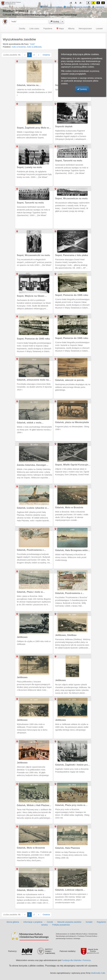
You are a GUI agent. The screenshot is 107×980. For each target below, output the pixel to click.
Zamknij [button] (82, 89)
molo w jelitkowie (34, 47)
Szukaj (55, 22)
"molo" (32, 44)
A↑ (81, 3)
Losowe (99, 29)
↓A (71, 3)
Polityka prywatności (61, 925)
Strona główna (13, 922)
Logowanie (98, 7)
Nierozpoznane (85, 29)
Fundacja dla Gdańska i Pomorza (76, 960)
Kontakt (89, 922)
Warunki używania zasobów (77, 7)
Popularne (48, 29)
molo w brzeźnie (19, 47)
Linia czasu (34, 29)
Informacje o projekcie (51, 7)
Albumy (71, 29)
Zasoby (22, 29)
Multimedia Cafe (98, 973)
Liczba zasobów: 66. (12, 55)
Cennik (50, 922)
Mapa (60, 29)
